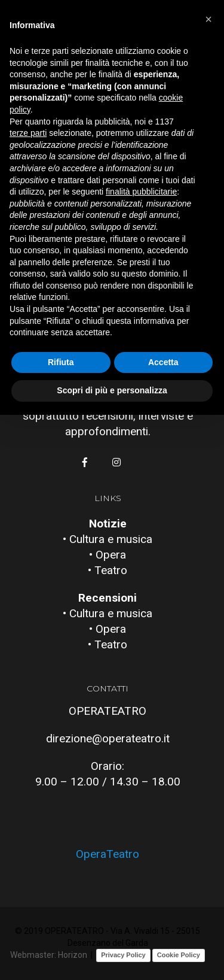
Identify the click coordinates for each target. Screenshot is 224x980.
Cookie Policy (179, 955)
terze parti (28, 133)
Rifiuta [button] (61, 362)
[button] (208, 19)
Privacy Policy (123, 955)
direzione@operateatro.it (108, 738)
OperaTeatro (108, 854)
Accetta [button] (163, 362)
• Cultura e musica (108, 539)
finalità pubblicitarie (141, 192)
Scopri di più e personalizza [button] (112, 390)
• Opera (108, 555)
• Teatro (108, 570)
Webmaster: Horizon (49, 955)
